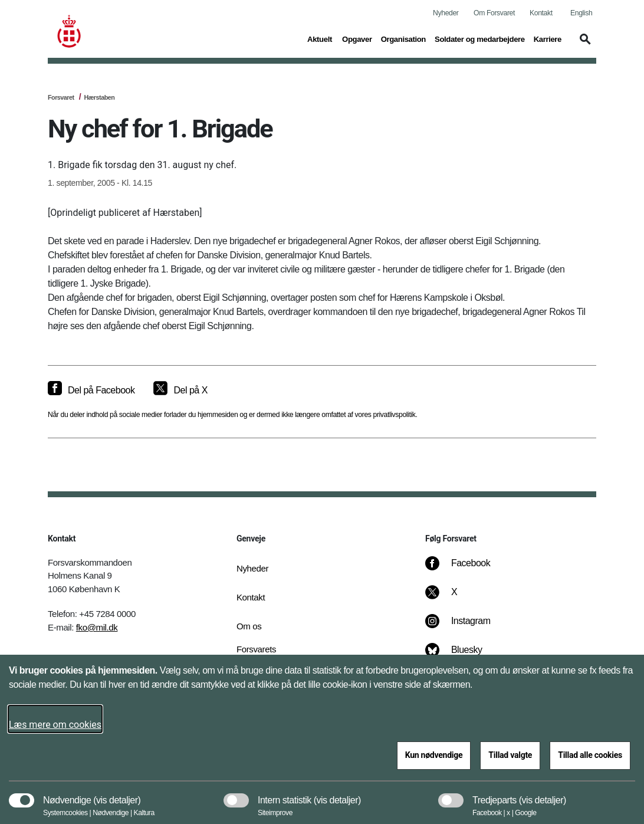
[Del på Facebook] (91, 390)
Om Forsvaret (494, 13)
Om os (249, 626)
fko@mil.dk (97, 627)
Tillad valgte (510, 755)
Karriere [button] (548, 38)
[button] (583, 45)
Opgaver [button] (357, 38)
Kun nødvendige (434, 755)
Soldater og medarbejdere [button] (480, 38)
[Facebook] (466, 569)
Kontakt (541, 13)
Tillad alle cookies (590, 755)
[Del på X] (180, 390)
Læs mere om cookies (55, 725)
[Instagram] (466, 627)
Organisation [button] (403, 38)
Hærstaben (99, 97)
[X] (455, 598)
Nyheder (446, 13)
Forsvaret (61, 97)
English (581, 13)
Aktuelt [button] (320, 38)
